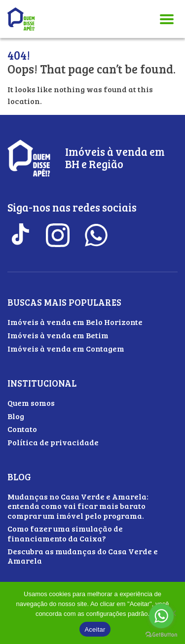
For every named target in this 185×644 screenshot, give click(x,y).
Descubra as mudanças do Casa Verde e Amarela (83, 556)
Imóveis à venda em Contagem (66, 348)
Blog (16, 416)
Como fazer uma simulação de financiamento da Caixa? (65, 533)
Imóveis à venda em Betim (58, 335)
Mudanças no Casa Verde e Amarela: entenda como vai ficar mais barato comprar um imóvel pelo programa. (78, 506)
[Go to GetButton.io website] (161, 634)
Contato (22, 429)
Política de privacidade (53, 442)
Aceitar (95, 629)
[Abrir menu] (167, 19)
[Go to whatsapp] (161, 616)
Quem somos (31, 403)
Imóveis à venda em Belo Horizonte (75, 322)
